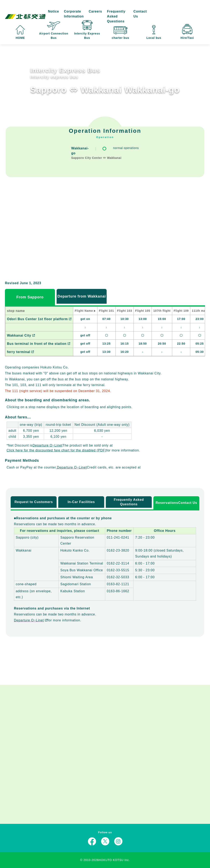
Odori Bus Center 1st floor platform (39, 319)
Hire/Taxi (187, 32)
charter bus (120, 33)
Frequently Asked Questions (116, 16)
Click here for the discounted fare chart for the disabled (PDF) (56, 450)
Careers (95, 11)
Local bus (154, 32)
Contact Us (140, 14)
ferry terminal (20, 352)
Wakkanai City (21, 335)
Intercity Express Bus (87, 30)
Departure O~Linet (48, 445)
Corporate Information (74, 14)
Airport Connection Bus (54, 30)
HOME (20, 32)
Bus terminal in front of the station (39, 344)
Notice (54, 11)
